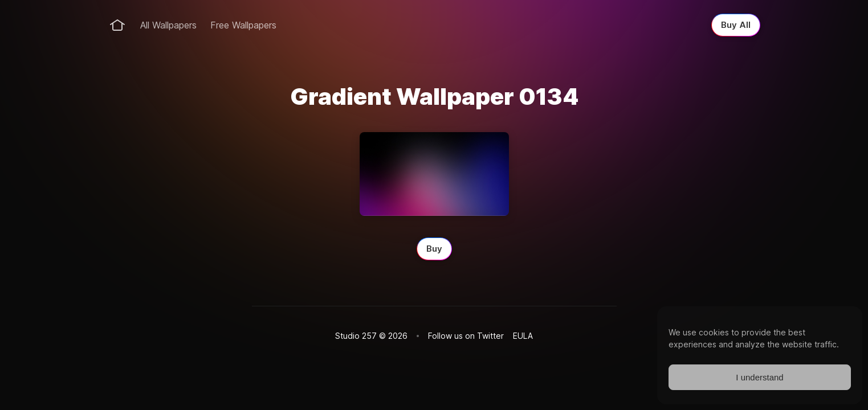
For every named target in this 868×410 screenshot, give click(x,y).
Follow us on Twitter (466, 336)
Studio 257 (356, 336)
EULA (523, 336)
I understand (759, 377)
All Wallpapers (168, 25)
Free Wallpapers (243, 25)
